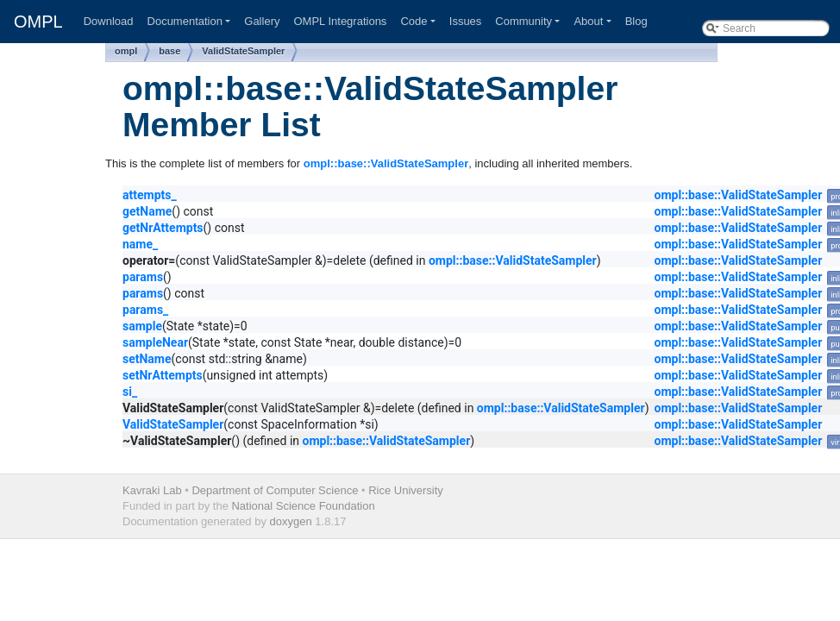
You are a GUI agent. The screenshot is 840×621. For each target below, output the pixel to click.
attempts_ (150, 195)
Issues (466, 21)
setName (147, 359)
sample (142, 326)
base (169, 51)
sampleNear (155, 342)
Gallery (262, 21)
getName (147, 211)
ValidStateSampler (243, 51)
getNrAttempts (163, 228)
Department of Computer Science (275, 490)
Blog (636, 21)
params (143, 277)
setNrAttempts (163, 375)
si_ (130, 392)
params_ (145, 310)
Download (109, 21)
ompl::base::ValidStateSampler (386, 163)
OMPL (38, 22)
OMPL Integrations (340, 21)
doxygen (291, 521)
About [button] (588, 21)
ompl (126, 51)
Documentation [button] (185, 21)
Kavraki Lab (152, 490)
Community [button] (523, 21)
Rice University (406, 490)
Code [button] (414, 21)
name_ (140, 244)
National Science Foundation (303, 506)
